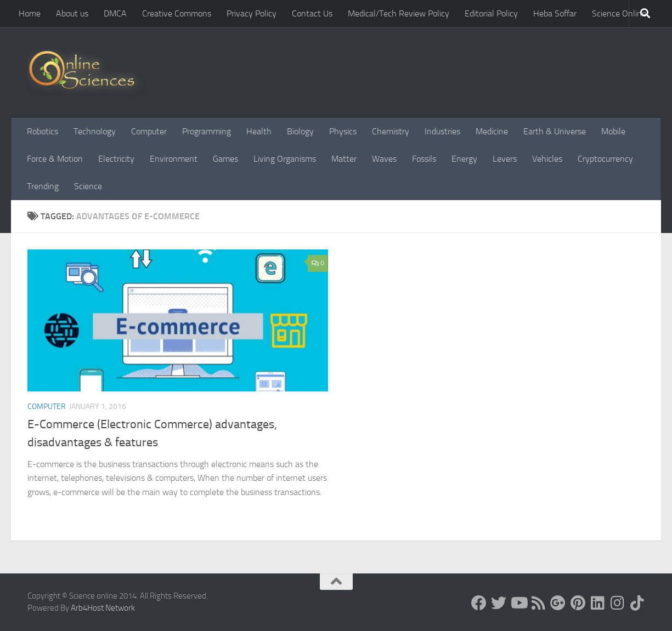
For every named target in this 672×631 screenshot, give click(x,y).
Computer (149, 131)
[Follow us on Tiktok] (637, 603)
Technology (95, 131)
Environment (174, 159)
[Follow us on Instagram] (617, 603)
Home (30, 13)
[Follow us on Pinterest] (578, 603)
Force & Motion (55, 159)
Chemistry (391, 131)
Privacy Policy (252, 13)
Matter (344, 159)
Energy (464, 159)
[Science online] (479, 603)
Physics (343, 131)
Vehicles (547, 159)
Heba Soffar (555, 13)
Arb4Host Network (103, 608)
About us (72, 13)
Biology (300, 131)
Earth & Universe (555, 131)
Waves (384, 159)
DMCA (115, 13)
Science (88, 186)
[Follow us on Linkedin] (597, 603)
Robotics (43, 131)
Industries (442, 131)
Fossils (424, 159)
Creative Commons (177, 13)
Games (225, 159)
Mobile (613, 131)
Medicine (492, 131)
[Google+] (558, 603)
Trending (43, 186)
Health (259, 131)
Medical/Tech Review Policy (399, 13)
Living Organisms (285, 159)
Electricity (116, 159)
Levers (505, 159)
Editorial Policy (491, 13)
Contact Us (312, 13)
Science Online (619, 13)
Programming (207, 131)
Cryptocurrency (605, 159)
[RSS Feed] (538, 603)
